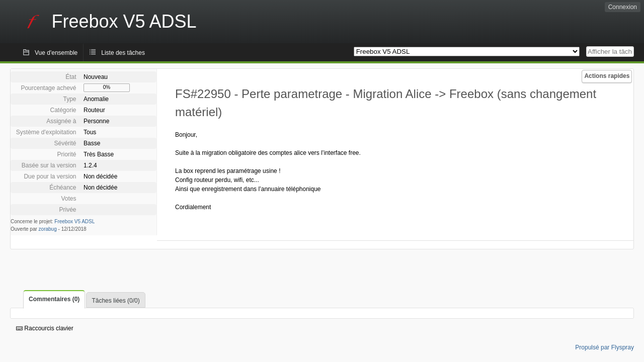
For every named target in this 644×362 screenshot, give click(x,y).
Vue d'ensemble (56, 53)
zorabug (48, 229)
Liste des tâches (123, 53)
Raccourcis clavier (45, 328)
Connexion (623, 7)
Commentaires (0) (54, 299)
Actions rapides (607, 76)
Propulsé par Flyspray (605, 347)
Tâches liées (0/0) (115, 301)
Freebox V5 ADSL (74, 221)
